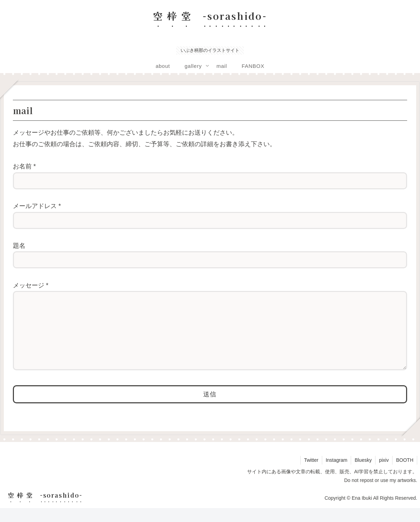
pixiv (384, 474)
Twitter (311, 474)
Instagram (336, 474)
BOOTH (405, 474)
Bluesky (363, 474)
